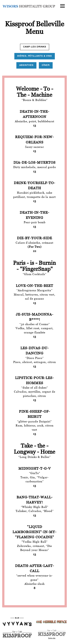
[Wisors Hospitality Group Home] (29, 6)
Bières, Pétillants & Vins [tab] (35, 56)
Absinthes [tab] (26, 65)
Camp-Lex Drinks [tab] (35, 47)
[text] (52, 634)
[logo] (52, 622)
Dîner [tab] (46, 65)
